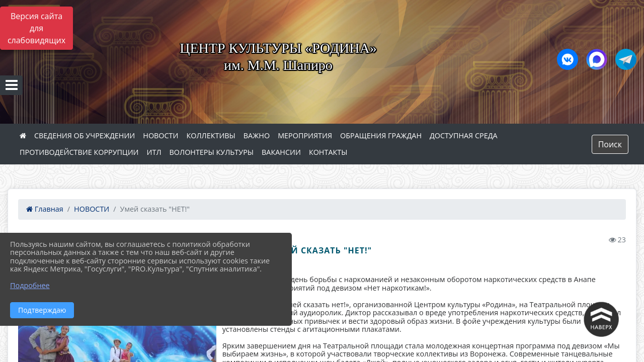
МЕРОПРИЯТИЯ (305, 135)
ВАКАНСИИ (281, 152)
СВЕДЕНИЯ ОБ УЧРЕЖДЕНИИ (85, 135)
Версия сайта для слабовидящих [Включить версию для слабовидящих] (36, 28)
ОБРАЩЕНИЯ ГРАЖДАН (381, 135)
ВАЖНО (257, 135)
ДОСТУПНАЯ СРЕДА (464, 135)
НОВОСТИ (160, 135)
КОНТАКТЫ (328, 152)
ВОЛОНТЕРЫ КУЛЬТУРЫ (212, 152)
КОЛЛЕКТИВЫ (211, 135)
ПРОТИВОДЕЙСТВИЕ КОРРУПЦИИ (79, 152)
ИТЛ (154, 152)
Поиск (610, 144)
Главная (45, 209)
